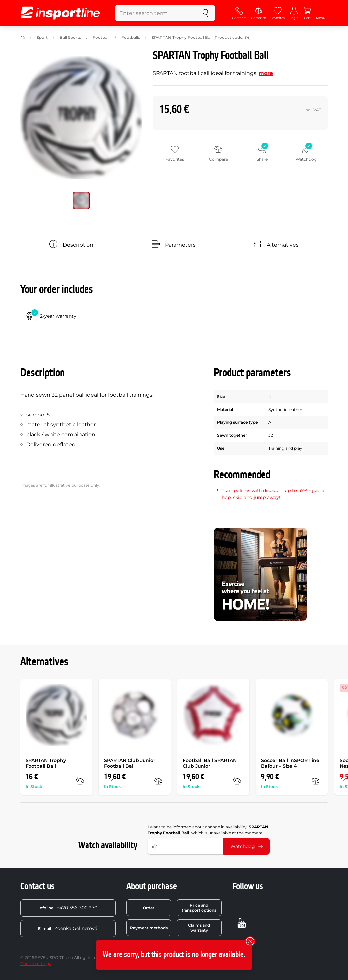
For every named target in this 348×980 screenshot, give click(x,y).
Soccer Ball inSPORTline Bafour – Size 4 (290, 763)
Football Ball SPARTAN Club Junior (210, 763)
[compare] (80, 781)
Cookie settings (36, 964)
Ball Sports (70, 37)
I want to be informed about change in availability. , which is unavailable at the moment (208, 830)
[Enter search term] (156, 13)
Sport (42, 37)
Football (101, 37)
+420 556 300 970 (68, 908)
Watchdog (247, 846)
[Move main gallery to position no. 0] (81, 201)
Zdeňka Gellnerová (68, 928)
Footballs (131, 37)
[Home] (23, 38)
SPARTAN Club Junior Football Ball (130, 763)
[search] (205, 13)
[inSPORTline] (60, 13)
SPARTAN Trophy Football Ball (46, 763)
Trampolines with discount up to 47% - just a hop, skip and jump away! (273, 494)
